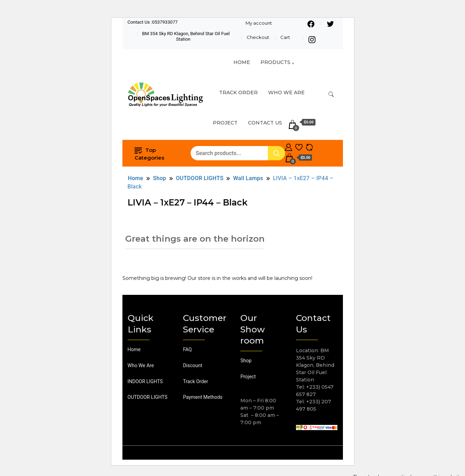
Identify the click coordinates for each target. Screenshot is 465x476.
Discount (193, 365)
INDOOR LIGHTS (145, 381)
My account (259, 23)
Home (134, 349)
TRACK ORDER (238, 92)
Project (225, 123)
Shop (246, 361)
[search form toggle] (331, 94)
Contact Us (265, 123)
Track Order (195, 381)
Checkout (258, 37)
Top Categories (149, 153)
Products (275, 62)
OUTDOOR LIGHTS (148, 397)
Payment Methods (203, 397)
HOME (242, 62)
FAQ (187, 349)
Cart (285, 37)
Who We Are (286, 92)
